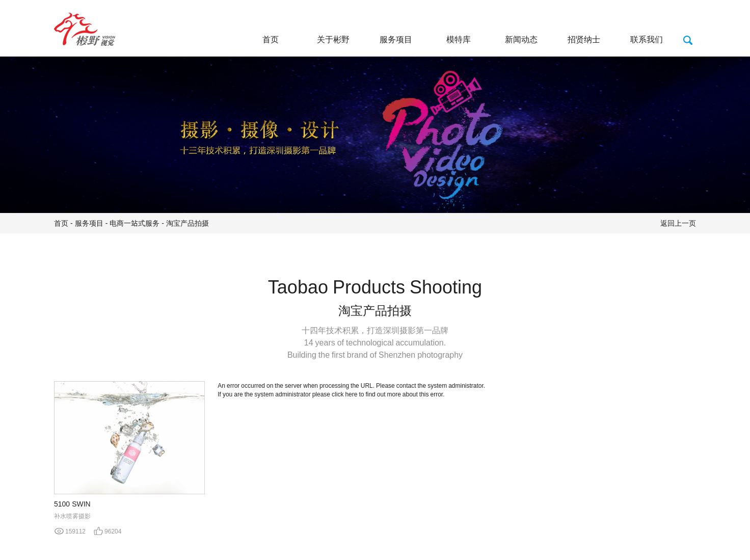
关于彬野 (333, 39)
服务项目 (396, 39)
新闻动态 (521, 39)
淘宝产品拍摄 (187, 223)
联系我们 (647, 39)
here (351, 394)
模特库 (459, 39)
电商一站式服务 (135, 223)
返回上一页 (678, 223)
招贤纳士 (584, 39)
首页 (271, 39)
